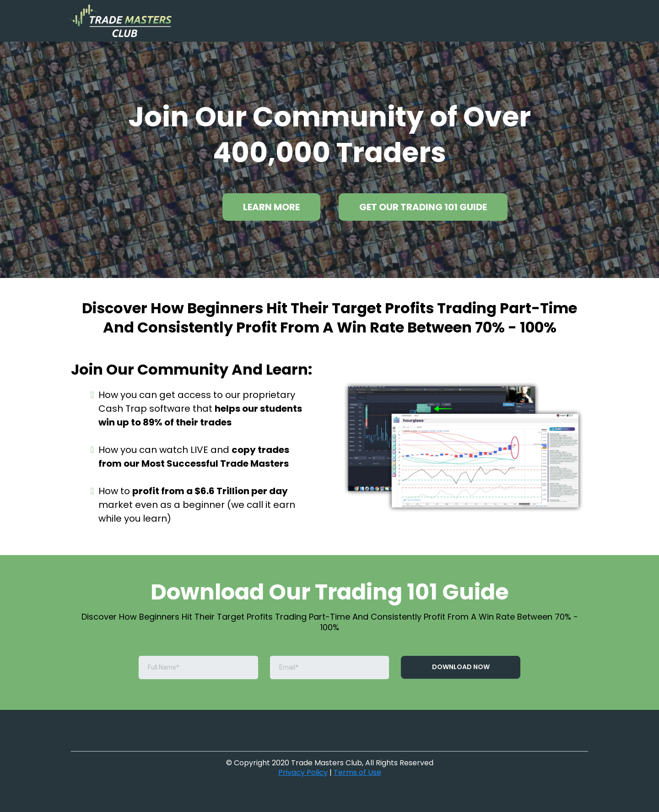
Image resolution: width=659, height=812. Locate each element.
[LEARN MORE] (271, 207)
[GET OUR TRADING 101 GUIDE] (423, 207)
